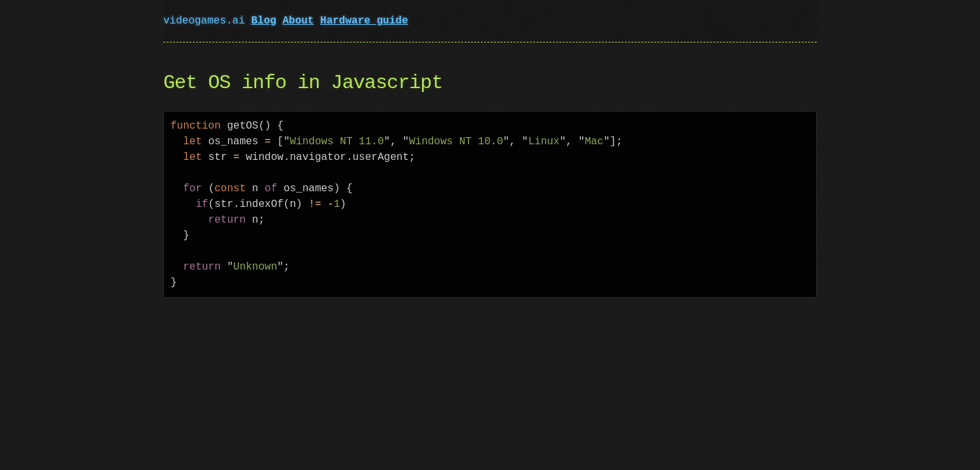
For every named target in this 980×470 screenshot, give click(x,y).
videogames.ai (207, 21)
